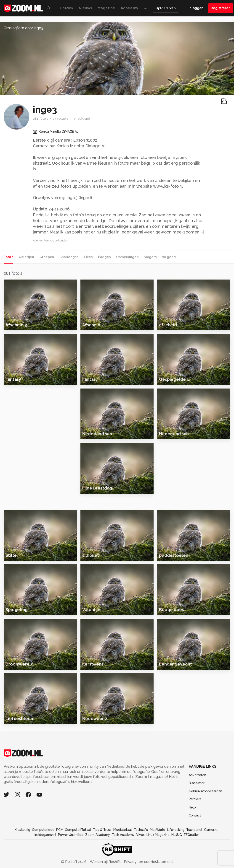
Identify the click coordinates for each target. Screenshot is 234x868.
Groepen (47, 257)
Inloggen (196, 8)
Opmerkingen (127, 257)
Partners (195, 823)
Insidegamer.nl (45, 858)
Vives (140, 858)
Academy (129, 8)
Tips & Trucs (102, 853)
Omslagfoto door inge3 (23, 28)
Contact (195, 839)
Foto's (8, 257)
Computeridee (43, 853)
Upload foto (166, 8)
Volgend (169, 257)
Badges (104, 257)
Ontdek (66, 8)
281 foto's (41, 119)
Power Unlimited (71, 858)
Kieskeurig (22, 853)
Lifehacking (176, 853)
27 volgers (61, 119)
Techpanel (194, 853)
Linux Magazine (158, 858)
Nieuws (85, 8)
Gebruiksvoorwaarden (206, 815)
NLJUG (177, 858)
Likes (88, 257)
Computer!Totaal (78, 853)
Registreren (221, 8)
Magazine (106, 8)
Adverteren (197, 799)
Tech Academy (123, 858)
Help (192, 831)
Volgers (150, 257)
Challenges (69, 257)
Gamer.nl (211, 853)
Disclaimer (197, 807)
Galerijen (26, 257)
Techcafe (141, 853)
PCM (60, 853)
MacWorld (158, 853)
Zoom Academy (98, 858)
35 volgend (81, 119)
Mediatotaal (123, 853)
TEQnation (191, 858)
